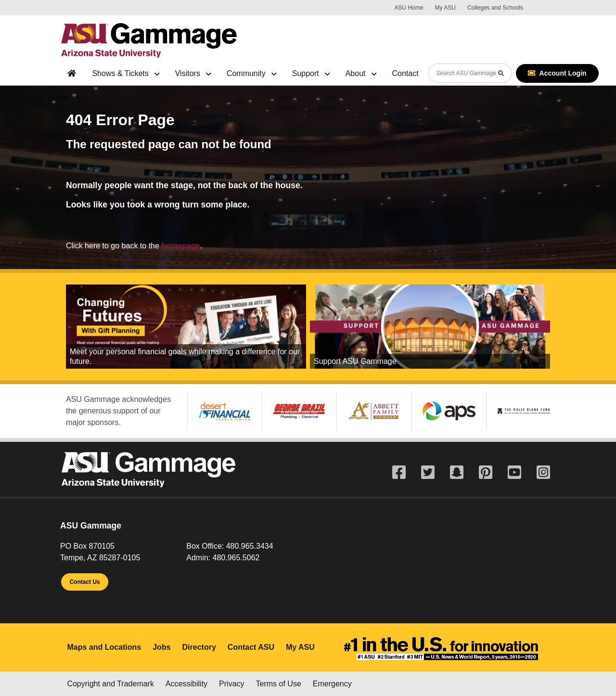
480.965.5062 (236, 558)
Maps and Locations (104, 647)
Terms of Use (279, 684)
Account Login (557, 73)
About (361, 73)
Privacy (231, 684)
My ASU (445, 8)
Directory (199, 647)
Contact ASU (251, 647)
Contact (405, 73)
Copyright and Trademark (110, 684)
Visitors (193, 73)
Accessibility (186, 684)
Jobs (161, 647)
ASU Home (409, 8)
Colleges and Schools (495, 8)
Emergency (332, 684)
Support (311, 73)
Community (252, 73)
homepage (180, 246)
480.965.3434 (250, 546)
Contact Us (84, 582)
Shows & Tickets (126, 73)
